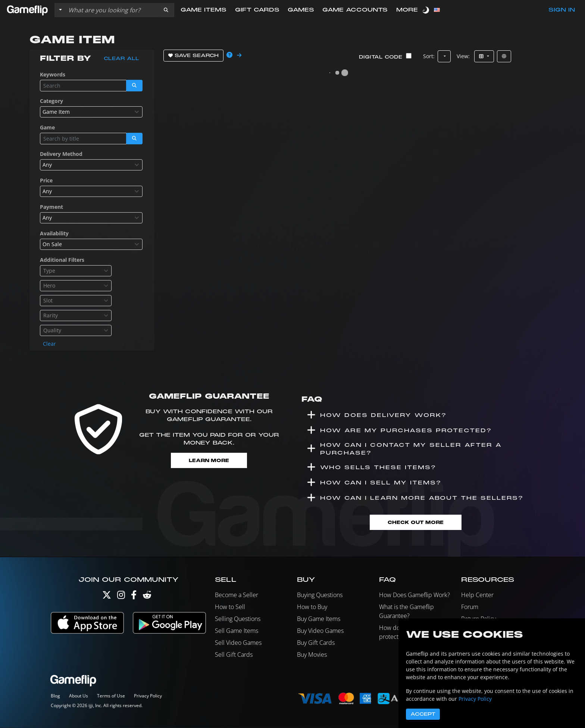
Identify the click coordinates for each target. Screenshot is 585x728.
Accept (423, 714)
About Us (79, 696)
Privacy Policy (148, 696)
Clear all (121, 59)
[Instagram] (121, 597)
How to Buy (312, 608)
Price (46, 180)
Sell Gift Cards (234, 655)
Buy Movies (312, 655)
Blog (55, 696)
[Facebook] (134, 597)
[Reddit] (147, 597)
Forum (470, 608)
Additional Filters (62, 260)
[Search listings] (112, 10)
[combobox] (91, 112)
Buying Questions (320, 596)
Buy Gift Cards (316, 643)
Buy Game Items (319, 619)
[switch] (426, 10)
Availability (54, 233)
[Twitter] (107, 597)
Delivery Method (61, 154)
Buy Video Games (320, 631)
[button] (166, 10)
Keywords (53, 74)
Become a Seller (237, 596)
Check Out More (416, 523)
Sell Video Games (238, 643)
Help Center (477, 596)
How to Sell (230, 608)
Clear (49, 344)
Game (47, 127)
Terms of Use (111, 696)
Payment (51, 207)
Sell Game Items (237, 631)
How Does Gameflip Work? (414, 596)
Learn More (209, 460)
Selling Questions (238, 619)
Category (51, 101)
